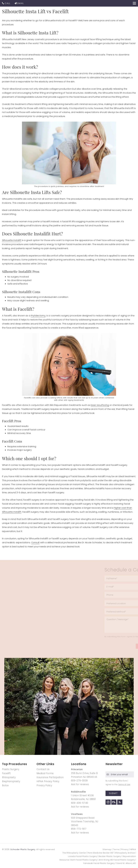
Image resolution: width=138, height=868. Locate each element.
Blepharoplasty (11, 781)
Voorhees (77, 814)
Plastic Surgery (11, 769)
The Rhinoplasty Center (74, 853)
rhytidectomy (38, 316)
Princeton (77, 769)
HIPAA (133, 849)
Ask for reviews (80, 784)
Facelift (6, 773)
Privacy (125, 849)
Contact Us (43, 769)
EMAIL (20, 3)
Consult (35, 543)
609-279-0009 (79, 781)
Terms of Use (124, 785)
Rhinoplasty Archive (125, 853)
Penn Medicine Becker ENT (101, 853)
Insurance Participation (50, 777)
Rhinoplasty (9, 777)
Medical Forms (45, 773)
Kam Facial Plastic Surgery (84, 860)
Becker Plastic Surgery (110, 856)
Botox (5, 785)
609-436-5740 (80, 803)
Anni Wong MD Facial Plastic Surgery (117, 860)
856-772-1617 (79, 829)
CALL (8, 3)
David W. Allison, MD (126, 863)
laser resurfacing (100, 405)
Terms (117, 849)
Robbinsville (78, 792)
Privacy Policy (44, 785)
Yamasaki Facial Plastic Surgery (99, 863)
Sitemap (107, 849)
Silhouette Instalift (12, 240)
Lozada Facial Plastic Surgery (83, 856)
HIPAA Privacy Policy (48, 781)
